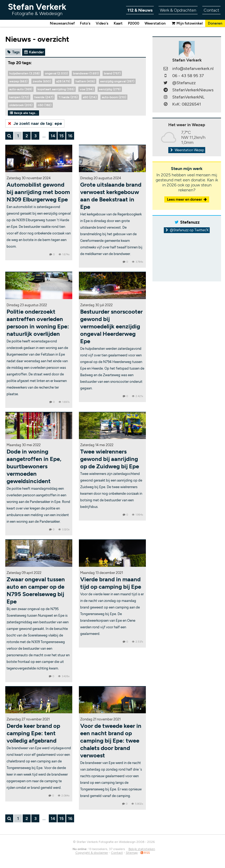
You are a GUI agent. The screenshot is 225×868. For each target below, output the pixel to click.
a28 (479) (63, 81)
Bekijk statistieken (142, 849)
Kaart (118, 23)
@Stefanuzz (184, 83)
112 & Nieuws (140, 10)
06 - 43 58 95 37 (188, 76)
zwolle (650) (42, 81)
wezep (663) (18, 81)
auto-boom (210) (114, 97)
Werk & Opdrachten (178, 10)
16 (70, 136)
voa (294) (87, 89)
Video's (102, 23)
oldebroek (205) (21, 105)
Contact (211, 10)
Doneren (215, 23)
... (44, 136)
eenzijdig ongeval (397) (117, 81)
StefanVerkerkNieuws (193, 90)
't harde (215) (68, 97)
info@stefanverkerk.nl (193, 69)
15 (61, 136)
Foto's (85, 23)
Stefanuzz (190, 222)
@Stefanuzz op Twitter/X (187, 230)
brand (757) (112, 73)
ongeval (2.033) (56, 73)
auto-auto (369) (21, 89)
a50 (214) (90, 97)
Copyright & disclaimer (92, 853)
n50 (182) (45, 105)
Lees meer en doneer (187, 199)
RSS (145, 853)
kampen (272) (19, 97)
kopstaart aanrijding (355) (56, 89)
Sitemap (132, 853)
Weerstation (155, 23)
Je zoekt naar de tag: (34, 123)
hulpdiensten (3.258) (24, 73)
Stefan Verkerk (37, 9)
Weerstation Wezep (187, 150)
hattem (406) (85, 81)
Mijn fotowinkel (187, 23)
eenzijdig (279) (110, 89)
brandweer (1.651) (86, 73)
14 (53, 136)
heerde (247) (44, 97)
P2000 (134, 23)
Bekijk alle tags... (23, 113)
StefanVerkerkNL (188, 97)
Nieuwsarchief (62, 23)
